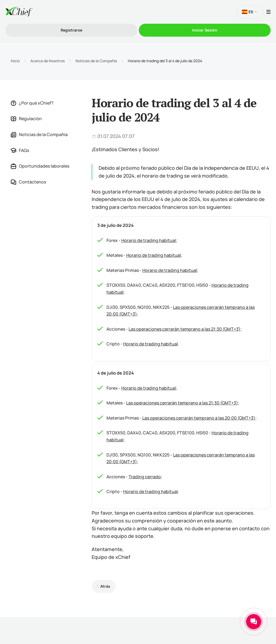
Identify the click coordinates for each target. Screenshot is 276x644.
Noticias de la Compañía (96, 61)
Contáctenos (28, 182)
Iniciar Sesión (205, 30)
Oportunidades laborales (40, 166)
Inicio (15, 61)
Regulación (26, 119)
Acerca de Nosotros (48, 61)
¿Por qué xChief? (32, 103)
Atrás (105, 586)
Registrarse (71, 30)
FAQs (20, 150)
